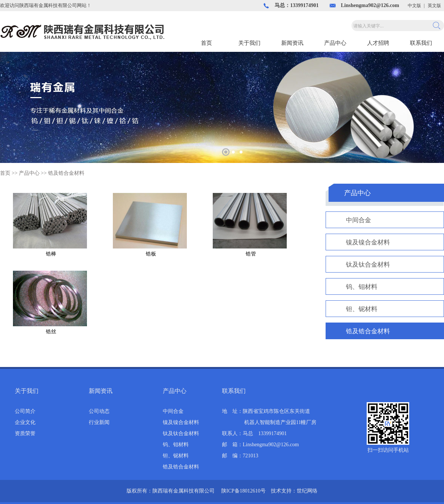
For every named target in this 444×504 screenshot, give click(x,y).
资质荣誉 (25, 433)
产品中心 (335, 43)
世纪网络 (307, 491)
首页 (206, 43)
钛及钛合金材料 (368, 265)
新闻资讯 (292, 43)
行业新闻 (99, 422)
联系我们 (421, 43)
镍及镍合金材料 (368, 242)
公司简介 (25, 411)
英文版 (434, 6)
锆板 (151, 254)
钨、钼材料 (362, 287)
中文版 (414, 6)
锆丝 (51, 332)
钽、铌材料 (362, 309)
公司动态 (99, 411)
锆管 (251, 254)
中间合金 (359, 220)
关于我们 (249, 43)
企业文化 (25, 422)
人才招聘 (378, 43)
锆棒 (51, 254)
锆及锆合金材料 (66, 173)
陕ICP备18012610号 (243, 491)
